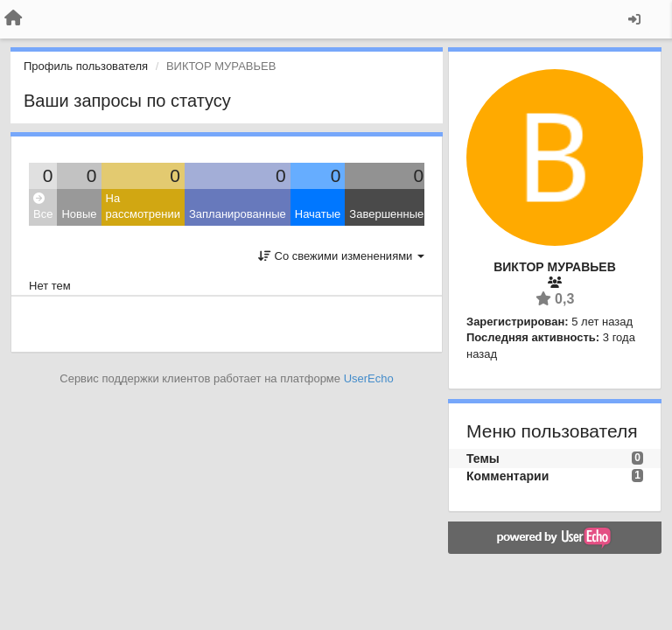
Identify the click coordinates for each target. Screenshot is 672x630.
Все (43, 207)
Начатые (318, 214)
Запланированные (238, 214)
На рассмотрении (143, 206)
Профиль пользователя (86, 66)
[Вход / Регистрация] (634, 19)
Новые (79, 214)
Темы (483, 458)
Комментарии (507, 476)
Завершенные (386, 214)
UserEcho (369, 378)
